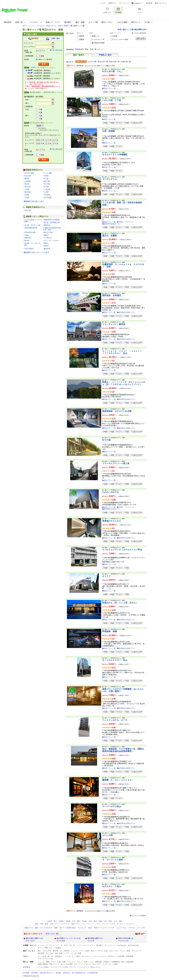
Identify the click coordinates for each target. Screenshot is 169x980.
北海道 (50, 921)
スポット (100, 49)
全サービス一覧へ (53, 934)
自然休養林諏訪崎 (31, 228)
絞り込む (141, 38)
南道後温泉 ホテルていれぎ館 (117, 411)
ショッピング (43, 945)
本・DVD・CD (66, 945)
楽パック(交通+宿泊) (68, 928)
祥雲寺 (46, 246)
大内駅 (27, 198)
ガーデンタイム (110, 179)
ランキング (82, 928)
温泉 (56, 928)
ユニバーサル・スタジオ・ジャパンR (130, 928)
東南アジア (75, 924)
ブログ (53, 962)
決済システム (96, 967)
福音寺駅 (47, 181)
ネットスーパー (110, 945)
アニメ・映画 (125, 951)
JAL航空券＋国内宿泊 (42, 76)
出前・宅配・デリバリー (67, 962)
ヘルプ (102, 3)
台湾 (51, 924)
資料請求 (66, 973)
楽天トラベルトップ (30, 26)
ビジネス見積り (44, 967)
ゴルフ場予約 (64, 951)
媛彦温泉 (47, 249)
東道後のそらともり (112, 521)
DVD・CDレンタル (111, 951)
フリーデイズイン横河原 (114, 324)
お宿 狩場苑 (108, 131)
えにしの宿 (107, 835)
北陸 (90, 921)
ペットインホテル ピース (115, 720)
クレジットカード (100, 956)
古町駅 (46, 176)
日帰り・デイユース (126, 222)
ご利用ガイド (112, 3)
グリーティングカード (82, 964)
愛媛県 (66, 26)
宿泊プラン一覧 (110, 89)
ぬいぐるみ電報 (67, 964)
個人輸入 (100, 945)
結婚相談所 (116, 962)
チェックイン (29, 43)
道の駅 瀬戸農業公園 (52, 222)
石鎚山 (27, 235)
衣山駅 (46, 179)
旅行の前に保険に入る (34, 938)
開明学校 (47, 225)
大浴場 (115, 36)
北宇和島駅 (48, 198)
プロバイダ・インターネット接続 (105, 964)
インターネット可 (98, 39)
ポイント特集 (43, 948)
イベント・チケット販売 (80, 951)
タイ (57, 924)
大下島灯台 (48, 238)
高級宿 (82, 39)
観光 (90, 928)
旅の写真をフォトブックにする (68, 938)
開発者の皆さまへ (47, 973)
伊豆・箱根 (76, 921)
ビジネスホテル (46, 928)
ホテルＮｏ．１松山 (112, 886)
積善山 (46, 243)
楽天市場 (149, 3)
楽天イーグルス (97, 951)
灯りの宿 (106, 440)
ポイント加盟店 (55, 948)
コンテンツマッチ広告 (59, 967)
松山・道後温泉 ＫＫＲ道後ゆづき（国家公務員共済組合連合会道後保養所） (123, 750)
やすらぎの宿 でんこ (113, 71)
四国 (110, 921)
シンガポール (65, 924)
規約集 (58, 973)
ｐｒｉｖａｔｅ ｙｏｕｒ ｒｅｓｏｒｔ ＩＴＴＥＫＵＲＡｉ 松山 (123, 352)
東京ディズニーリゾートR (104, 928)
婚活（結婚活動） (128, 962)
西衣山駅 (28, 187)
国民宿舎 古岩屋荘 (112, 295)
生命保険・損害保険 (125, 956)
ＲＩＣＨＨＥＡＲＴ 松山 (115, 660)
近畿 (100, 921)
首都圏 (68, 921)
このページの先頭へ (139, 916)
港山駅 (27, 184)
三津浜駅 (47, 189)
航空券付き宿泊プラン (112, 224)
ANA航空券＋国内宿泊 (42, 70)
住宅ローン (112, 956)
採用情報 (35, 973)
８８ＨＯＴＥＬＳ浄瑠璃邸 (115, 155)
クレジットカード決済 (120, 39)
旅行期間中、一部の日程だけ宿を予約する (49, 129)
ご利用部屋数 (29, 56)
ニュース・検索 (44, 962)
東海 (95, 921)
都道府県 (80, 49)
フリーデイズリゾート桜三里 (116, 463)
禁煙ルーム (96, 36)
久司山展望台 (29, 249)
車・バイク (77, 945)
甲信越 (84, 921)
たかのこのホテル (111, 492)
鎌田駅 (27, 179)
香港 (46, 924)
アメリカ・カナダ (108, 924)
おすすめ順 (92, 62)
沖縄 (120, 921)
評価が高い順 (126, 62)
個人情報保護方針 (79, 973)
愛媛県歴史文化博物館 (52, 220)
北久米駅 (47, 184)
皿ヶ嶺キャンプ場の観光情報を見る (133, 29)
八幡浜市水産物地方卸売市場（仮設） (52, 229)
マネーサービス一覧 (45, 959)
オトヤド (106, 576)
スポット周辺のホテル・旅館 (51, 26)
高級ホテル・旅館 (31, 928)
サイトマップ (124, 3)
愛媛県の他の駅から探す (35, 201)
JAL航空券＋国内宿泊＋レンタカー (47, 78)
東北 (55, 921)
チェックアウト (30, 47)
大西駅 (27, 189)
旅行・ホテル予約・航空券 (48, 951)
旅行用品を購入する (95, 938)
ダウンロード (137, 951)
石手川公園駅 (29, 173)
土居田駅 (28, 181)
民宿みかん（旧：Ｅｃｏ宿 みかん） (120, 603)
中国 (105, 921)
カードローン (87, 956)
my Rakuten (122, 945)
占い (47, 953)
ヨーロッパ (121, 924)
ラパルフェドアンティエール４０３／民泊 (122, 550)
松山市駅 (28, 176)
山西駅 (27, 195)
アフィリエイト (83, 967)
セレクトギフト (89, 945)
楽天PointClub (133, 945)
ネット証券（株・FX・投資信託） (51, 956)
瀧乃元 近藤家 (110, 236)
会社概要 (26, 973)
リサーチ (73, 967)
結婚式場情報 (43, 964)
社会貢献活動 (93, 973)
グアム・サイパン (87, 924)
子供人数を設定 (57, 50)
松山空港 (28, 210)
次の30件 (111, 66)
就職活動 (99, 962)
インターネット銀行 (73, 956)
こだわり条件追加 (140, 33)
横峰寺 (46, 235)
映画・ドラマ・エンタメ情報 (70, 953)
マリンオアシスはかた (52, 240)
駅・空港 (90, 49)
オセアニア (130, 924)
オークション (54, 945)
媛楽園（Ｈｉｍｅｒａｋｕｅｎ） (118, 780)
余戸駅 (46, 187)
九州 (115, 921)
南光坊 (27, 240)
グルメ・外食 (82, 962)
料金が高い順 (114, 62)
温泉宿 (82, 36)
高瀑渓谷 (28, 238)
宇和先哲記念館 (30, 232)
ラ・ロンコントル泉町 (113, 860)
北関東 (61, 921)
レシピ (91, 962)
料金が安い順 (103, 62)
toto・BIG (54, 953)
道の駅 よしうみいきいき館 (33, 244)
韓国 (36, 924)
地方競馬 (41, 953)
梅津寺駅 (28, 192)
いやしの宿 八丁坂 (112, 100)
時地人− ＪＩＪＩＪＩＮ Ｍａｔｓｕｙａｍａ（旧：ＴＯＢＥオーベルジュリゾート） (124, 383)
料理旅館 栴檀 (110, 631)
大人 (37, 51)
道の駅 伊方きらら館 (32, 225)
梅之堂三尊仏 (49, 232)
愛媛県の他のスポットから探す (37, 252)
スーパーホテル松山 (112, 806)
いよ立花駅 (48, 173)
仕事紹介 (107, 962)
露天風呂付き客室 (98, 43)
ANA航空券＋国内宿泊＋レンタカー (47, 73)
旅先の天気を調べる (126, 938)
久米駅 (46, 192)
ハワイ (98, 924)
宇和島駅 (47, 195)
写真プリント (54, 964)
